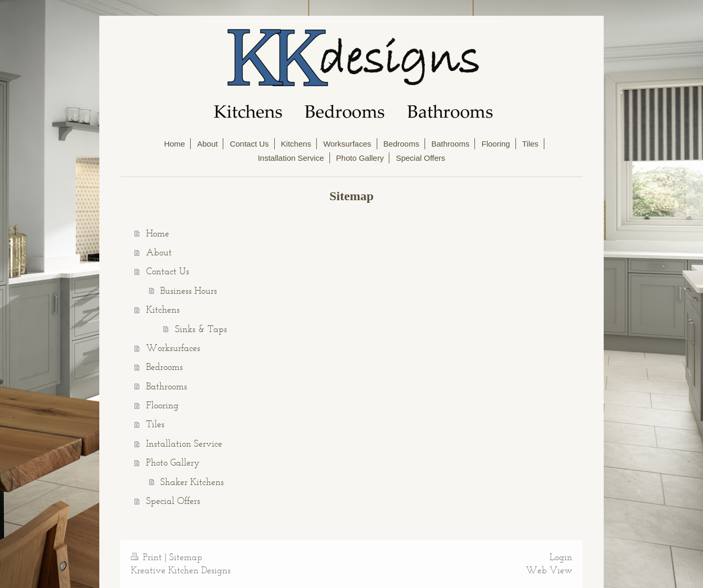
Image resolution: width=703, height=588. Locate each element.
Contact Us (168, 271)
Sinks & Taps (201, 329)
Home (158, 233)
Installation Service (184, 443)
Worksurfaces (173, 348)
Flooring (162, 405)
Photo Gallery (173, 462)
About (159, 252)
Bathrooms (167, 386)
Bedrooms (164, 367)
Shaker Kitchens (192, 482)
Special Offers (173, 501)
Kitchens (163, 310)
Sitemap (186, 557)
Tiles (155, 424)
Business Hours (189, 291)
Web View (549, 570)
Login (561, 557)
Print (148, 557)
